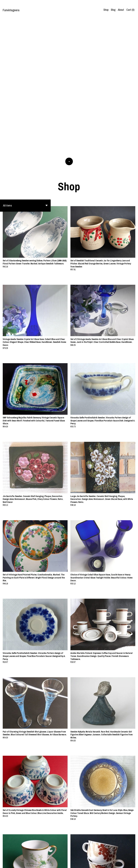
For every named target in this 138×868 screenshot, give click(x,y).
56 (77, 856)
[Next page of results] (93, 856)
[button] (25, 68)
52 (60, 856)
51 (56, 856)
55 (73, 856)
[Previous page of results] (45, 856)
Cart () (130, 10)
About (121, 10)
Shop (106, 10)
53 (64, 856)
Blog (113, 10)
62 (89, 856)
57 (81, 856)
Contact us (128, 863)
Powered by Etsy (28, 863)
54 (68, 856)
